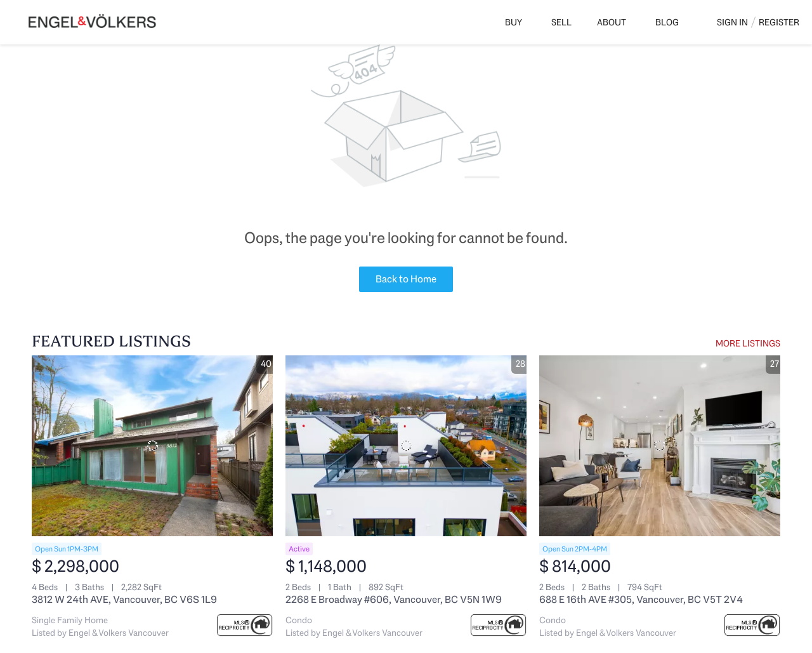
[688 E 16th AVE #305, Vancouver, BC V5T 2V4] (660, 446)
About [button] (612, 22)
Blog (667, 22)
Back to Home (406, 279)
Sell (561, 22)
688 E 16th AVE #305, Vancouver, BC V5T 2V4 (641, 599)
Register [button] (779, 22)
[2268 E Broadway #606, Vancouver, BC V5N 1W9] (406, 446)
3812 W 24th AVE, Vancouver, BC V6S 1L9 (124, 599)
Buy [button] (514, 22)
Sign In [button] (732, 22)
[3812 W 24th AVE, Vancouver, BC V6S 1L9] (152, 446)
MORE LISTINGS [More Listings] (748, 343)
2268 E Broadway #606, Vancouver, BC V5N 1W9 (394, 599)
